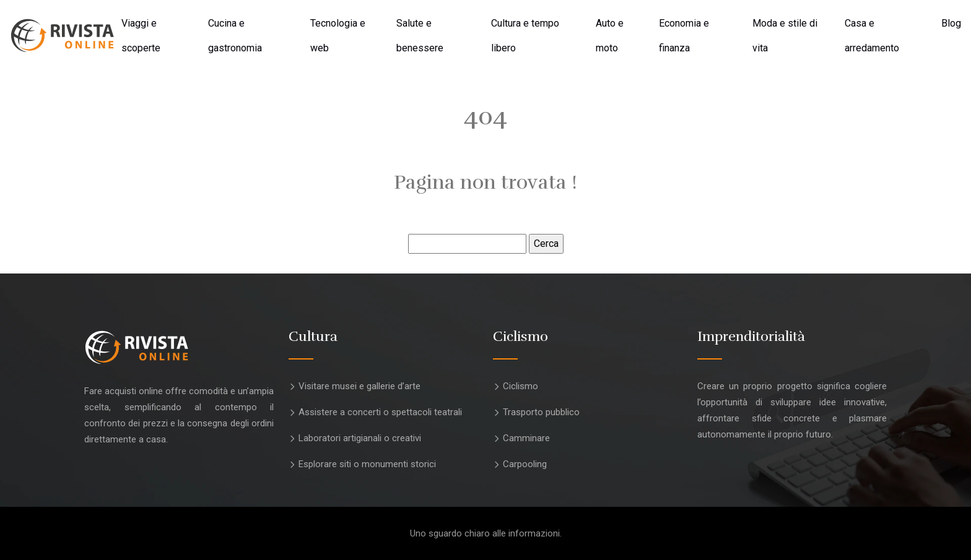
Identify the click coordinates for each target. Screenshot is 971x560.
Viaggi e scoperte (141, 36)
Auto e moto (610, 36)
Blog (951, 23)
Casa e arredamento (872, 36)
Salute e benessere (420, 36)
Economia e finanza (684, 36)
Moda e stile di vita (785, 36)
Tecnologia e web (338, 36)
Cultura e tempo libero (525, 36)
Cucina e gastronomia (235, 36)
